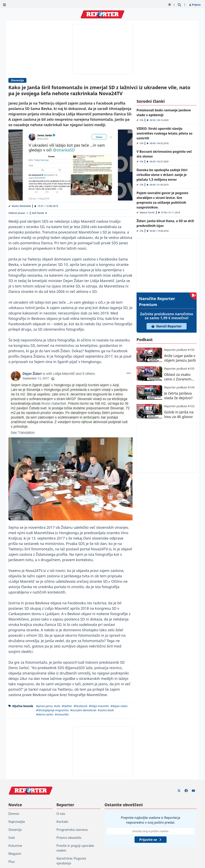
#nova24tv (62, 714)
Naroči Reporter (167, 326)
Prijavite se (151, 840)
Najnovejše (17, 822)
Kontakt (62, 822)
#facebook (80, 706)
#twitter (67, 706)
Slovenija (17, 80)
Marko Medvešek (21, 206)
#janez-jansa (44, 706)
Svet (12, 838)
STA (142, 120)
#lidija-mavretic (99, 706)
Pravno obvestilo (69, 838)
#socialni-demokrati (83, 710)
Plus (12, 862)
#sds (57, 706)
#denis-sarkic (45, 714)
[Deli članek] (40, 213)
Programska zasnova (72, 830)
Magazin (15, 854)
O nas (61, 814)
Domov (14, 814)
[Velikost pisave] (19, 213)
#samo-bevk (106, 710)
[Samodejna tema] (170, 5)
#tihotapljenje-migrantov (52, 710)
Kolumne (15, 846)
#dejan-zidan (119, 706)
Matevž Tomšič (147, 212)
